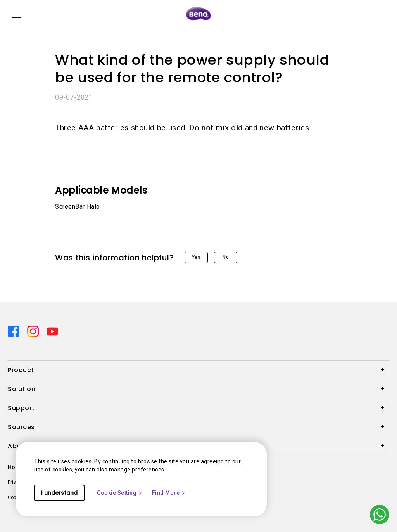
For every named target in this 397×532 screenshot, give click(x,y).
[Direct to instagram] (34, 331)
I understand (59, 493)
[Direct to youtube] (52, 331)
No (226, 257)
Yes (196, 257)
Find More (169, 493)
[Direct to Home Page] (198, 14)
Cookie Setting (120, 493)
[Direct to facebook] (14, 331)
